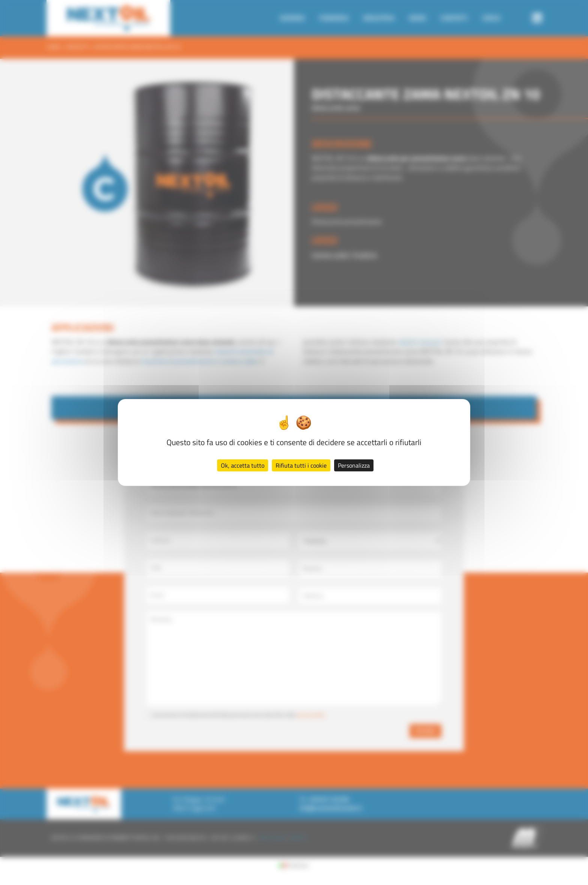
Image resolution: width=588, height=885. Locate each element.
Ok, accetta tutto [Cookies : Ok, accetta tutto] (243, 465)
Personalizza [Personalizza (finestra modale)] (354, 465)
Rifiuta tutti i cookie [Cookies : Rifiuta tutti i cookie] (301, 465)
